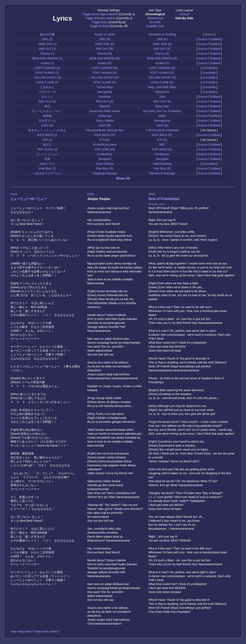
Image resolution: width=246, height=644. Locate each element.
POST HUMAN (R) (105, 73)
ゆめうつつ (47, 164)
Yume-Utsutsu (105, 164)
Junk (162, 97)
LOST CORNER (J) (47, 68)
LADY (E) (162, 125)
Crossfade (209, 68)
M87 (162, 145)
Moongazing (162, 121)
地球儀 (47, 116)
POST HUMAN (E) (162, 73)
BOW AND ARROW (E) (162, 58)
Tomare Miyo (105, 87)
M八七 (47, 145)
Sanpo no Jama (105, 34)
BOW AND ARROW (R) (105, 58)
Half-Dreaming (162, 164)
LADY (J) (47, 125)
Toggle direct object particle (100, 14)
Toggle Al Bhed (99, 26)
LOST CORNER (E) (162, 68)
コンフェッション (47, 154)
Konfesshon (105, 154)
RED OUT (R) (105, 101)
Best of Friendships (164, 199)
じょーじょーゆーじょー (29, 199)
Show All (123, 178)
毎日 (47, 106)
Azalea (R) (105, 63)
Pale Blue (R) (105, 168)
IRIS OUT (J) (47, 49)
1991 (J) (47, 39)
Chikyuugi (105, 116)
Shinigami (105, 159)
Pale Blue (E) (162, 168)
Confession (162, 154)
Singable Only (155, 26)
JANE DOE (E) (162, 44)
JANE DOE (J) (47, 44)
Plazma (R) (105, 54)
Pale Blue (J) (47, 168)
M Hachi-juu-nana (105, 145)
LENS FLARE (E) (162, 82)
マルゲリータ (47, 92)
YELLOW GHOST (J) (47, 77)
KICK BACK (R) (105, 135)
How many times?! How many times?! (35, 632)
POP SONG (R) (105, 149)
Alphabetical (155, 18)
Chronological (155, 14)
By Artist (155, 22)
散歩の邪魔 (47, 34)
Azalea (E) (162, 63)
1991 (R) (105, 39)
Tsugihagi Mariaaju (105, 173)
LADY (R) (105, 125)
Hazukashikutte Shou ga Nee (105, 130)
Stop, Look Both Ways (162, 87)
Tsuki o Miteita (105, 121)
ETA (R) (105, 140)
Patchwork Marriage (162, 173)
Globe (162, 116)
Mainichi (105, 106)
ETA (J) (47, 140)
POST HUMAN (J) (47, 73)
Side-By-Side (184, 18)
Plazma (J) (47, 54)
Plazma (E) (162, 54)
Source (209, 34)
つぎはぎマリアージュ (47, 173)
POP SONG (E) (162, 149)
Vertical (184, 14)
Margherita (162, 92)
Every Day (162, 106)
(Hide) (14, 194)
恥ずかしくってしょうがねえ (47, 130)
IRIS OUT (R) (105, 49)
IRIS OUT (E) (162, 49)
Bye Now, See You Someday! (162, 111)
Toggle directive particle (100, 18)
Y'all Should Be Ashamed (162, 130)
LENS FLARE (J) (47, 82)
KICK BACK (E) (162, 135)
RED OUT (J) (47, 101)
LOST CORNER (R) (105, 68)
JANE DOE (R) (105, 44)
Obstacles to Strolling (162, 34)
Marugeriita (105, 92)
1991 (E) (162, 39)
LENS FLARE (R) (105, 82)
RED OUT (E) (162, 101)
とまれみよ (47, 87)
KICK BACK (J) (47, 135)
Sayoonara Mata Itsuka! (105, 111)
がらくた (47, 97)
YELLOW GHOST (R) (105, 77)
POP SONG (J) (47, 149)
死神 (47, 159)
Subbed (215, 39)
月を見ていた (47, 121)
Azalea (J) (47, 63)
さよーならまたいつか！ (47, 111)
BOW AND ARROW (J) (47, 58)
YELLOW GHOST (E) (162, 77)
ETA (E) (162, 140)
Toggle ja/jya (100, 22)
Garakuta (105, 97)
